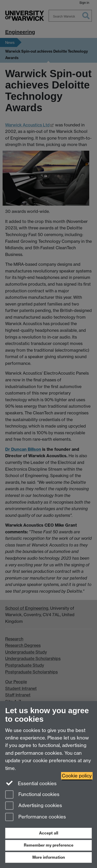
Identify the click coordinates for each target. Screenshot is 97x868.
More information (49, 857)
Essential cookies (31, 783)
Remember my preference (49, 845)
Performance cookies (36, 817)
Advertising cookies (34, 806)
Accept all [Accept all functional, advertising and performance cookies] (49, 833)
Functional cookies (32, 795)
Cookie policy (77, 776)
